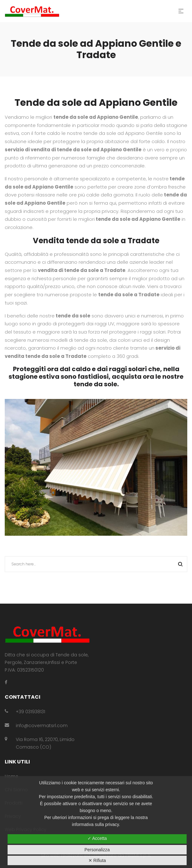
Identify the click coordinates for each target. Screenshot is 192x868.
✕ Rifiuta (97, 860)
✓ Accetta (97, 838)
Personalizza (97, 850)
